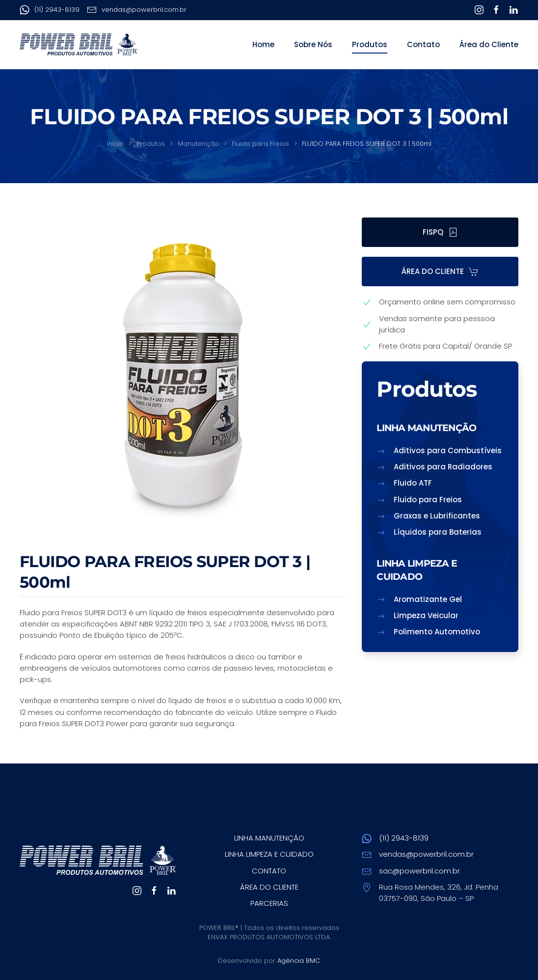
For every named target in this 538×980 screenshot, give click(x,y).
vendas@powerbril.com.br (137, 10)
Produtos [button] (370, 44)
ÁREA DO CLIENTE (440, 271)
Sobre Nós (313, 44)
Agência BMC (299, 961)
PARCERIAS (269, 903)
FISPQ (440, 232)
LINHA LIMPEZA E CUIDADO (269, 854)
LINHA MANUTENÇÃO (269, 838)
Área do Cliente (489, 44)
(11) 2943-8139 (50, 10)
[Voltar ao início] (79, 45)
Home (263, 44)
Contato (423, 44)
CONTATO (269, 871)
